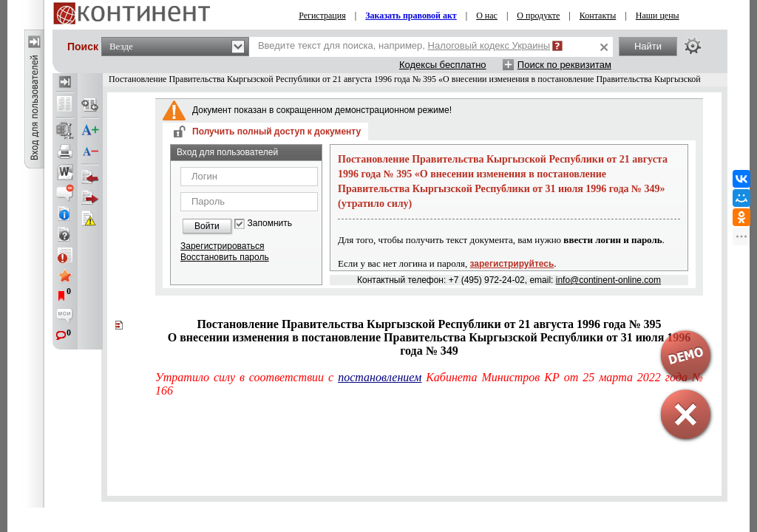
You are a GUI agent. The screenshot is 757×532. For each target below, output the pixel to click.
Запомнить (270, 224)
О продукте (538, 16)
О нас (487, 16)
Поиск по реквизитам (564, 65)
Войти (207, 226)
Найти (648, 46)
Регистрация (322, 16)
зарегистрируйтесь (512, 264)
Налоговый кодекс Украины (489, 45)
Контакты (598, 16)
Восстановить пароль (225, 257)
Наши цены (658, 16)
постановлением (380, 377)
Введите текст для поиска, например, (404, 45)
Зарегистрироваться (222, 246)
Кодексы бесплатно (443, 65)
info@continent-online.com (608, 280)
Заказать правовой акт (411, 16)
